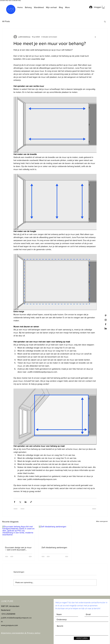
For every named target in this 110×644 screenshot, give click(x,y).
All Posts (6, 21)
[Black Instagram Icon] (106, 320)
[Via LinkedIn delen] (26, 502)
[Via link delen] (31, 502)
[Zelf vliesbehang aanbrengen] (55, 535)
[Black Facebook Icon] (106, 324)
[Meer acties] (95, 37)
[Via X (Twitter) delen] (20, 502)
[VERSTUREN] (82, 638)
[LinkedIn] (106, 329)
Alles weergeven (102, 521)
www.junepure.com (9, 625)
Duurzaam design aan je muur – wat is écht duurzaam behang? (18, 549)
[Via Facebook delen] (15, 502)
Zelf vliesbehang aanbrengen (54, 547)
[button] (103, 7)
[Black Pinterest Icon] (106, 316)
